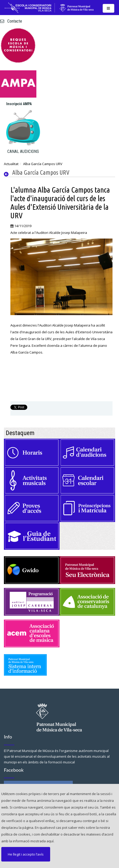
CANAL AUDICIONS (23, 151)
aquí (50, 841)
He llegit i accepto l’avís (26, 854)
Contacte (11, 21)
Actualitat (11, 164)
